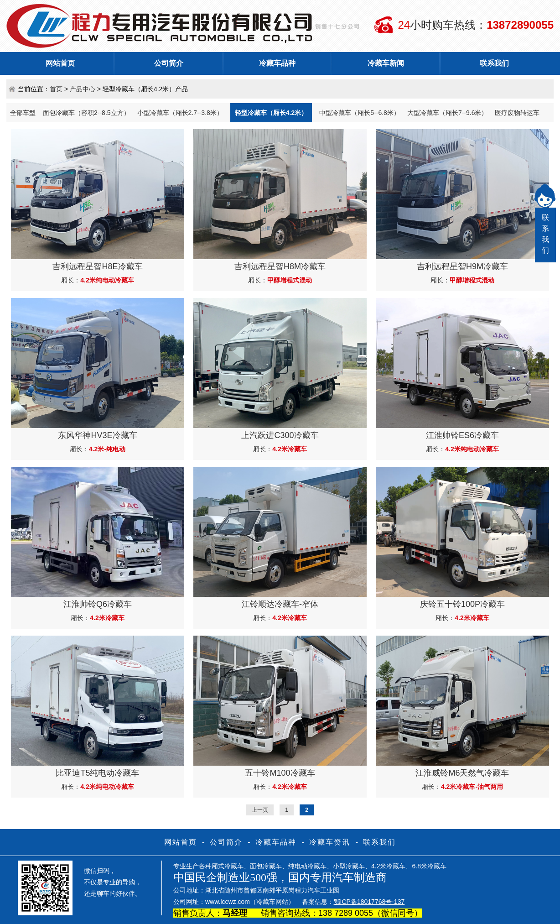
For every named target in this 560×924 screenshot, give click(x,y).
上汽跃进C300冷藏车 (280, 435)
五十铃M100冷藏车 (280, 773)
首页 (56, 89)
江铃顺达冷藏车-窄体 (280, 604)
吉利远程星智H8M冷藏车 (280, 266)
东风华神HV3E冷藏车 (97, 435)
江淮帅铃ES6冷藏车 (462, 435)
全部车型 (23, 113)
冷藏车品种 (277, 63)
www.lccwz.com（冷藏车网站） (250, 902)
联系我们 (494, 63)
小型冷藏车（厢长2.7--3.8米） (180, 113)
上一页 (260, 810)
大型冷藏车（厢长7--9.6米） (448, 113)
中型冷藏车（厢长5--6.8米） (360, 113)
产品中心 (83, 89)
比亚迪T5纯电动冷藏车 (97, 773)
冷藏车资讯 (330, 842)
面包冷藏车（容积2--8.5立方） (86, 113)
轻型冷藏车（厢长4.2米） (271, 113)
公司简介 (169, 63)
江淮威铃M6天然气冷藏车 (462, 773)
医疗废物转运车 (517, 113)
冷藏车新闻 (386, 63)
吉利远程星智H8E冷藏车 (97, 266)
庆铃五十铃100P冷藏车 (462, 604)
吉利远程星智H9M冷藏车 (462, 266)
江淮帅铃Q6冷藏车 (98, 604)
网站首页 (60, 63)
